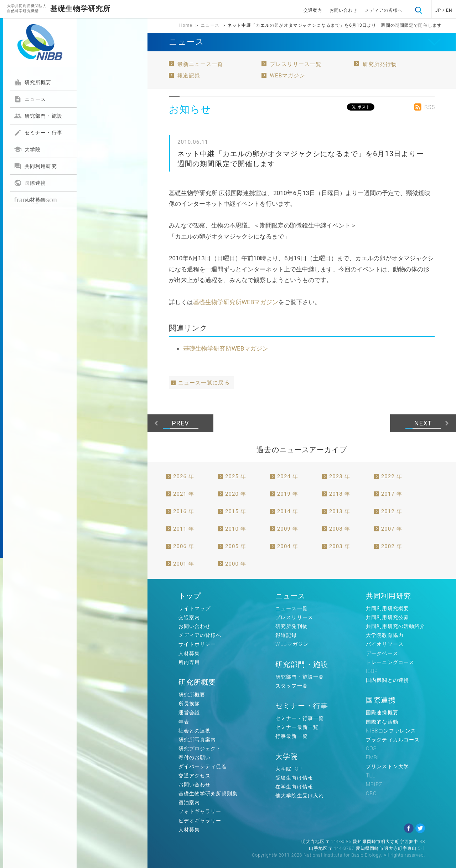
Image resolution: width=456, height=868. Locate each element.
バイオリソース (385, 644)
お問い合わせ (344, 10)
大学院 (27, 149)
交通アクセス (195, 776)
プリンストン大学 (387, 766)
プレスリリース (294, 617)
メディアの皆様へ (384, 10)
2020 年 (236, 494)
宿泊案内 (189, 802)
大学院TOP (289, 769)
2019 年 (288, 494)
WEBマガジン (288, 76)
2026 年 (184, 476)
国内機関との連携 (387, 680)
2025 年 (236, 476)
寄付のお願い (195, 757)
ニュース (30, 99)
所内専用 (189, 662)
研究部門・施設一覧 (300, 677)
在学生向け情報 (294, 787)
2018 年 (340, 494)
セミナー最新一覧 (297, 727)
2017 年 (392, 494)
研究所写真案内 (197, 740)
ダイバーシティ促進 (203, 766)
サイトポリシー (197, 644)
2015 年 (236, 511)
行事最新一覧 (292, 736)
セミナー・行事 (38, 133)
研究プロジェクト (200, 749)
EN (449, 10)
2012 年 (392, 511)
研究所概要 (33, 82)
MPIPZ (374, 785)
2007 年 (392, 529)
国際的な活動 (382, 722)
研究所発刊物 (292, 626)
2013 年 (340, 511)
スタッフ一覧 (292, 686)
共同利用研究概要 (387, 608)
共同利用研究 (35, 166)
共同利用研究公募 (387, 617)
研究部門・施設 (38, 116)
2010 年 (236, 529)
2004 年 (288, 546)
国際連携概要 (382, 713)
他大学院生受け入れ (300, 796)
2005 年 (236, 546)
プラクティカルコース (393, 740)
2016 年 (184, 511)
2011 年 (184, 529)
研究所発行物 (380, 64)
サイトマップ (195, 608)
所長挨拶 (189, 704)
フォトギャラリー (200, 811)
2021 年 (184, 494)
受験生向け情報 (294, 778)
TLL (370, 776)
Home (186, 25)
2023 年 (340, 476)
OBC (371, 793)
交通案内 (313, 10)
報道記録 (189, 76)
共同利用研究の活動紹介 (395, 626)
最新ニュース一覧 (200, 64)
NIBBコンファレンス (391, 731)
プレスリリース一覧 (296, 64)
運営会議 (189, 713)
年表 (184, 722)
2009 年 (288, 529)
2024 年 (288, 476)
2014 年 (288, 511)
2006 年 (184, 546)
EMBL (373, 757)
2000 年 (236, 564)
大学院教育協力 (385, 635)
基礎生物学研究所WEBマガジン (236, 302)
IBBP (372, 671)
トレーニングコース (390, 662)
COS (371, 749)
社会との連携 (195, 731)
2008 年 (340, 529)
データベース (382, 653)
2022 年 (392, 476)
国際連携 (30, 183)
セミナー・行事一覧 (300, 718)
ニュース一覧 (292, 608)
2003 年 (340, 546)
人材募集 (35, 200)
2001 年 (184, 564)
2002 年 (392, 546)
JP (438, 10)
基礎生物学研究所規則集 (208, 793)
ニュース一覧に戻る (204, 383)
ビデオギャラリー (200, 821)
